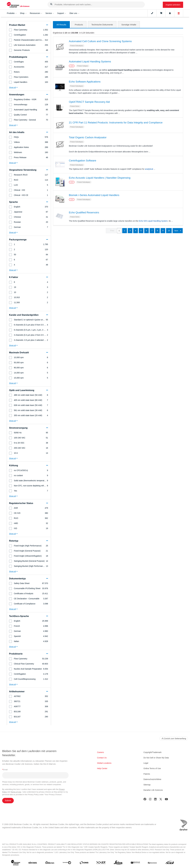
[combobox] (96, 5)
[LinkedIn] (155, 800)
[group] (29, 30)
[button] (51, 5)
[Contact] (152, 13)
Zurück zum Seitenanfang (174, 739)
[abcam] (33, 863)
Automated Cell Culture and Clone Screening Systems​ (100, 42)
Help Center (102, 768)
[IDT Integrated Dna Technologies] (101, 863)
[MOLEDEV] (135, 863)
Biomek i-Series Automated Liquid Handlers (94, 195)
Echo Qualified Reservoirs (84, 213)
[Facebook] (145, 800)
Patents (147, 774)
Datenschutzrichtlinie (152, 779)
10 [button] (169, 231)
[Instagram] (150, 800)
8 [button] (157, 231)
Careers (100, 752)
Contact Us (102, 758)
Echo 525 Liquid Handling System (153, 221)
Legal (146, 763)
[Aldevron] (50, 863)
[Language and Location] (179, 13)
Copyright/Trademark (153, 752)
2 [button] (125, 231)
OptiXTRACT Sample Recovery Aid (89, 102)
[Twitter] (161, 800)
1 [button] (119, 231)
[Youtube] (166, 800)
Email (5, 770)
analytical (149, 169)
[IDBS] (84, 863)
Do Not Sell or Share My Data (156, 758)
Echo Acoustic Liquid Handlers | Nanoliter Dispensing (100, 178)
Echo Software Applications (85, 82)
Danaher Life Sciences (153, 790)
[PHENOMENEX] (152, 863)
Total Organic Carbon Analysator (88, 138)
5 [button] (141, 231)
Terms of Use (16, 792)
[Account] (170, 13)
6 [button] (147, 231)
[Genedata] (67, 863)
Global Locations (104, 763)
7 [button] (152, 231)
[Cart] (161, 13)
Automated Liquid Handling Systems (90, 62)
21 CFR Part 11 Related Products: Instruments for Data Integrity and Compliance (116, 123)
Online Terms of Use (152, 768)
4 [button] (136, 231)
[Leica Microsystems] (118, 863)
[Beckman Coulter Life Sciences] (18, 5)
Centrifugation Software (83, 161)
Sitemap (147, 785)
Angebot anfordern (173, 5)
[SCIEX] (169, 863)
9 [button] (163, 231)
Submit (8, 801)
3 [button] (130, 231)
